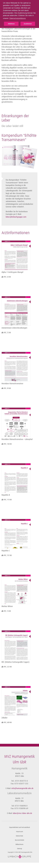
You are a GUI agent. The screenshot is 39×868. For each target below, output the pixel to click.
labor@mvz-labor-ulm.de (22, 813)
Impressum (20, 832)
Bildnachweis (19, 844)
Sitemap (19, 849)
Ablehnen (11, 24)
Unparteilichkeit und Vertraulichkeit (19, 827)
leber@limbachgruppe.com (16, 217)
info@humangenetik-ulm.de (22, 788)
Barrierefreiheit (19, 840)
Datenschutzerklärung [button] (18, 18)
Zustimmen (28, 24)
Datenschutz (19, 836)
